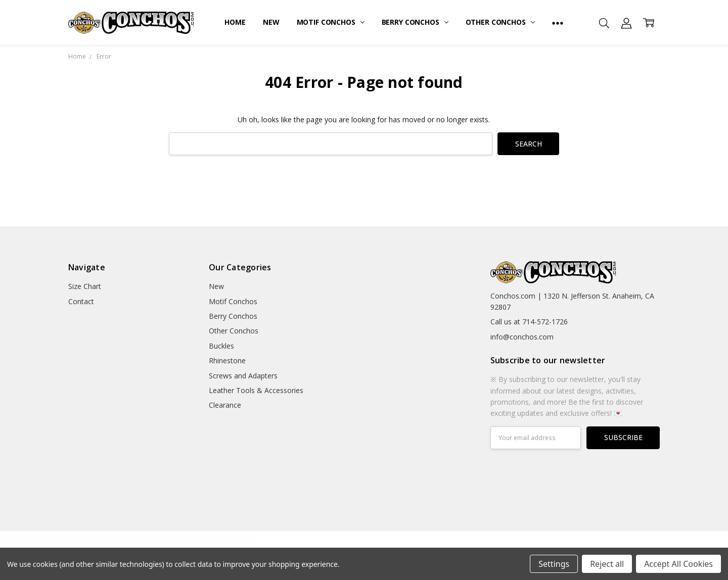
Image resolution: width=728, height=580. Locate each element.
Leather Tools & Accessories (256, 390)
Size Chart (85, 286)
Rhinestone (227, 360)
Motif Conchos (331, 22)
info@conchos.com (522, 337)
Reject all (607, 564)
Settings (554, 564)
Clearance (225, 405)
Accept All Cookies (678, 564)
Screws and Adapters (243, 376)
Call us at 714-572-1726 (529, 322)
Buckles (221, 346)
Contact (81, 301)
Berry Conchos (415, 22)
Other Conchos (500, 22)
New (271, 22)
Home (235, 22)
